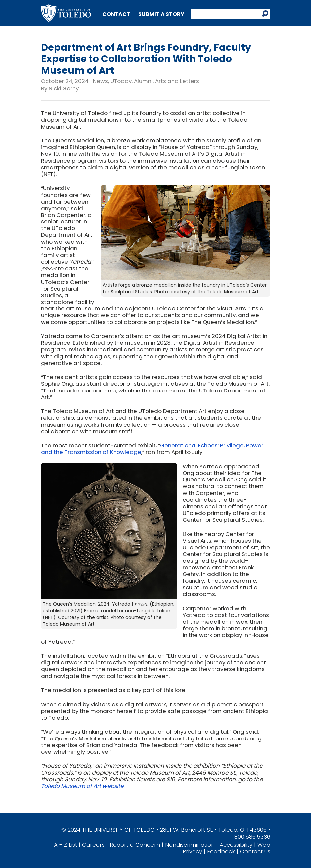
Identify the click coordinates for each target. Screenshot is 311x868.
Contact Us (255, 851)
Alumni (143, 81)
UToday (121, 81)
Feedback (221, 851)
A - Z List (66, 845)
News (100, 81)
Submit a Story (161, 14)
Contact (116, 14)
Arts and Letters (177, 81)
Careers (93, 845)
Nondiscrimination (190, 845)
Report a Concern (135, 845)
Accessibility (236, 845)
